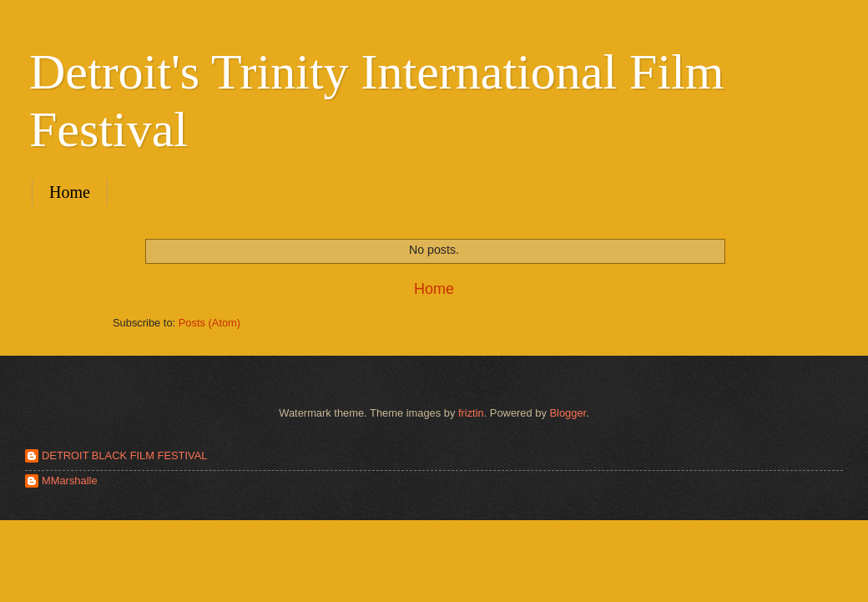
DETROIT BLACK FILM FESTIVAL (124, 455)
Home (70, 192)
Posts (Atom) (209, 323)
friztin (471, 413)
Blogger (568, 413)
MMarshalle (70, 481)
